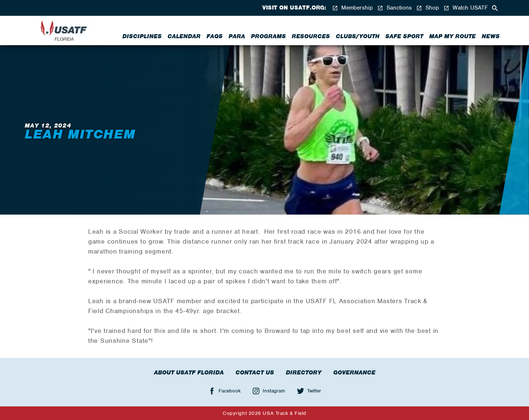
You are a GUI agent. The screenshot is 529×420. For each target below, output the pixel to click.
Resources (311, 36)
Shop (428, 8)
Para (237, 36)
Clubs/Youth (358, 36)
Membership (352, 8)
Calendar (184, 36)
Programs (268, 36)
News (491, 36)
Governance (354, 373)
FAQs (215, 36)
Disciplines (142, 36)
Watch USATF (466, 8)
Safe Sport (404, 36)
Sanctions (395, 8)
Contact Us (255, 373)
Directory (304, 373)
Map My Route (452, 36)
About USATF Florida (189, 373)
